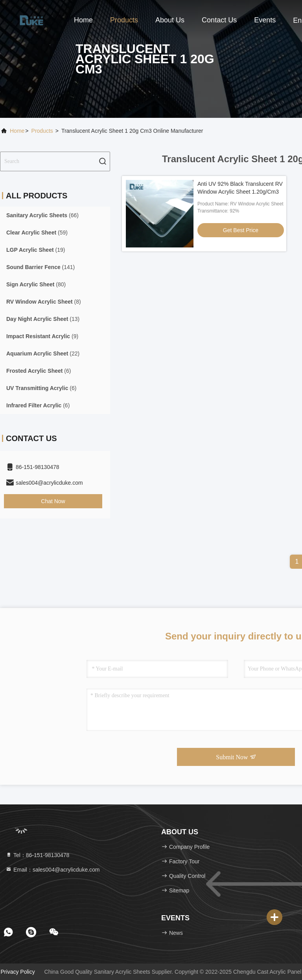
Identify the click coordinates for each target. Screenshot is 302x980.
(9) (42, 336)
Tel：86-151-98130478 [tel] (37, 855)
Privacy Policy (18, 972)
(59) (37, 233)
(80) (36, 284)
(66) (42, 215)
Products (124, 20)
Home (83, 20)
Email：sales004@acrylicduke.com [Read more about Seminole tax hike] (53, 870)
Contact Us (219, 20)
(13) (43, 319)
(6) (39, 371)
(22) (43, 354)
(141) (41, 267)
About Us (170, 20)
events (265, 20)
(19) (36, 250)
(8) (44, 302)
